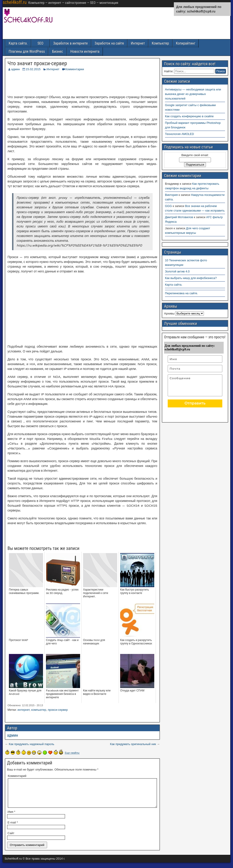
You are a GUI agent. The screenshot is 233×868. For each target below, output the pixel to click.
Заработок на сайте (109, 43)
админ (15, 69)
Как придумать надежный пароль (32, 744)
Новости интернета (85, 51)
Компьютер (160, 43)
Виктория (171, 195)
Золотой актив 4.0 (177, 271)
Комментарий (17, 776)
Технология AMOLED (179, 134)
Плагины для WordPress (27, 51)
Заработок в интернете (71, 43)
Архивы (169, 313)
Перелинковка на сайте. (181, 293)
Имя (11, 817)
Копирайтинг (186, 43)
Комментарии (75, 69)
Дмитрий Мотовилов (179, 217)
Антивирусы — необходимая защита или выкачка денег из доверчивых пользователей (193, 94)
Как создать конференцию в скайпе (189, 116)
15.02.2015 (33, 69)
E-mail (13, 828)
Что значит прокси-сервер (37, 63)
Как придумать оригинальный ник (133, 744)
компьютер (39, 710)
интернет (24, 710)
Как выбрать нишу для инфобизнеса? (191, 278)
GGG (168, 206)
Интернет (138, 43)
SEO (41, 43)
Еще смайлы (72, 753)
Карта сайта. (18, 43)
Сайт (11, 839)
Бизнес (57, 51)
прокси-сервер (58, 710)
